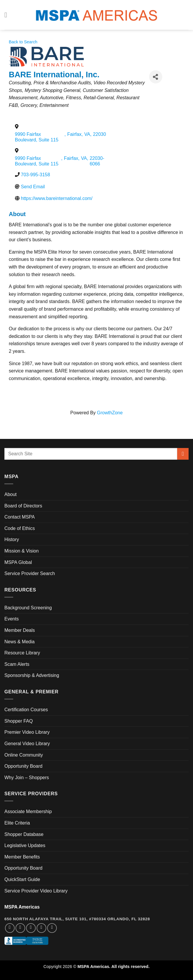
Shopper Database (24, 834)
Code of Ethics (20, 528)
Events (12, 619)
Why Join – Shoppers (27, 778)
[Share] (156, 77)
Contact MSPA (20, 517)
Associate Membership (28, 811)
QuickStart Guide (22, 879)
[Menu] (8, 15)
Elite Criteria (17, 823)
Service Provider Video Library (36, 891)
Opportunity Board (23, 766)
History (12, 539)
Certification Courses (26, 710)
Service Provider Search (30, 573)
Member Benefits (22, 857)
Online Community (24, 755)
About (11, 494)
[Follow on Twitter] (31, 928)
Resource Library (22, 653)
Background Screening (28, 608)
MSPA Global (18, 562)
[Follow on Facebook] (10, 928)
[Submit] (183, 454)
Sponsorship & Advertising (32, 675)
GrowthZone (110, 413)
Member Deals (20, 630)
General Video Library (27, 744)
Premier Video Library (27, 732)
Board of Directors (23, 506)
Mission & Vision (22, 551)
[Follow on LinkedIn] (41, 928)
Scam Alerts (17, 664)
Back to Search (23, 42)
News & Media (19, 642)
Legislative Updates (25, 845)
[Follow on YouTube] (52, 928)
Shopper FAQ (19, 721)
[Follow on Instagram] (20, 928)
